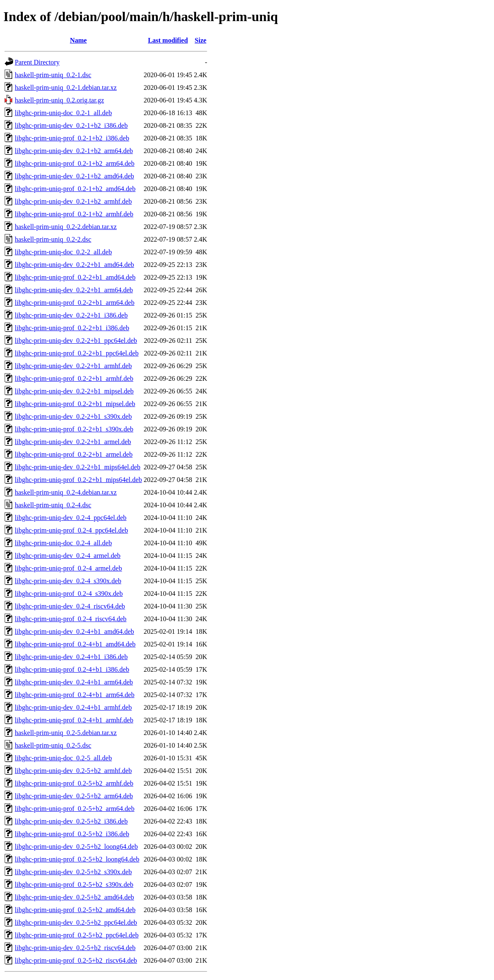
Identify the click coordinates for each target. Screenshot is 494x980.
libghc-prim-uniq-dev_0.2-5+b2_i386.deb (71, 821)
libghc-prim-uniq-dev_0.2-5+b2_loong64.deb (76, 847)
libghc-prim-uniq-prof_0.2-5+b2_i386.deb (72, 834)
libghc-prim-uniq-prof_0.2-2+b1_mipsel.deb (75, 404)
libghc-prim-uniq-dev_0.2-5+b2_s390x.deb (73, 872)
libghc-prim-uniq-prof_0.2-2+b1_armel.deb (74, 454)
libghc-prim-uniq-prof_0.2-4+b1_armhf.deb (74, 720)
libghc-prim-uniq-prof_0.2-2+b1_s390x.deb (74, 429)
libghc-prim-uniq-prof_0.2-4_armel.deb (68, 568)
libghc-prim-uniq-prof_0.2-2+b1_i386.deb (72, 328)
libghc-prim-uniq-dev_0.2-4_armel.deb (68, 556)
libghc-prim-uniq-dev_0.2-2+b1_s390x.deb (73, 416)
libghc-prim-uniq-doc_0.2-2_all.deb (63, 252)
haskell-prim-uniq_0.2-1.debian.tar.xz (66, 87)
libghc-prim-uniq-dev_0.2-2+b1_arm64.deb (74, 290)
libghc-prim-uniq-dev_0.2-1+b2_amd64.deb (74, 176)
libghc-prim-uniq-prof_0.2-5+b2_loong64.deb (77, 859)
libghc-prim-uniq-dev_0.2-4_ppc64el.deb (71, 518)
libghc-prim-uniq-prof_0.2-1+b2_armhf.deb (74, 214)
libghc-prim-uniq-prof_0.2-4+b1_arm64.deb (75, 695)
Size (201, 40)
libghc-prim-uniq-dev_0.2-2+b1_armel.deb (73, 442)
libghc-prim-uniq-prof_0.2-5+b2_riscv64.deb (76, 960)
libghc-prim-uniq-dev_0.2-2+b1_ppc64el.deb (76, 341)
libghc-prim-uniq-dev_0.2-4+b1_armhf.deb (73, 707)
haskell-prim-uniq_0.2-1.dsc (53, 75)
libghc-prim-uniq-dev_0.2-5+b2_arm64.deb (74, 796)
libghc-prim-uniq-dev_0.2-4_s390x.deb (68, 581)
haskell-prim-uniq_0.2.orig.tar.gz (59, 100)
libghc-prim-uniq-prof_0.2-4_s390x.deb (69, 594)
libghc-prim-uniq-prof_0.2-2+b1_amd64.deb (75, 277)
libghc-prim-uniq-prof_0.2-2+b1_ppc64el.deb (77, 353)
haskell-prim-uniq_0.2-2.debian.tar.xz (66, 227)
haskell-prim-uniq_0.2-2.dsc (53, 239)
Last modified (168, 40)
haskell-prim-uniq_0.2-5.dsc (53, 745)
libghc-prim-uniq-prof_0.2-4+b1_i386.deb (72, 669)
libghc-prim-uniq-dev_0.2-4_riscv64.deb (70, 606)
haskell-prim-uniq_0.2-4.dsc (53, 505)
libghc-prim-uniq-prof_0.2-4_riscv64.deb (71, 619)
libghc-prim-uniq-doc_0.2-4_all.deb (63, 543)
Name (78, 40)
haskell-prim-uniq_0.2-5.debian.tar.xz (66, 733)
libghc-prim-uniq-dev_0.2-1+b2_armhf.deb (73, 201)
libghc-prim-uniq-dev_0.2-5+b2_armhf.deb (73, 771)
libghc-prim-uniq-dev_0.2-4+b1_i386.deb (71, 657)
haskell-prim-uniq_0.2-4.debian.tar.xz (66, 492)
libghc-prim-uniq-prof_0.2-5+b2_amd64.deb (75, 910)
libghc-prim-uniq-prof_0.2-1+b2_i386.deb (72, 138)
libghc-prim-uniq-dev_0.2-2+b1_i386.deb (71, 315)
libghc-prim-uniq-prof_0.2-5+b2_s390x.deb (74, 884)
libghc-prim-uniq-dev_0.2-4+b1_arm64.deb (74, 682)
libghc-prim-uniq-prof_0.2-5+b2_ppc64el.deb (77, 935)
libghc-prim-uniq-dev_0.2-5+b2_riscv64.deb (75, 948)
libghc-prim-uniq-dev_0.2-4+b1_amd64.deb (74, 631)
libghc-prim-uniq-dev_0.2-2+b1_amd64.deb (74, 265)
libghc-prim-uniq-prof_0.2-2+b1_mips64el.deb (78, 480)
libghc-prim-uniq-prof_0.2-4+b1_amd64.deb (75, 644)
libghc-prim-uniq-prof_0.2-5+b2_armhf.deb (74, 783)
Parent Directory (37, 62)
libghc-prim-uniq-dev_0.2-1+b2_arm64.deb (74, 151)
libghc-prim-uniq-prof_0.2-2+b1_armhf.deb (74, 378)
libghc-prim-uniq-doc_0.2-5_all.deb (63, 758)
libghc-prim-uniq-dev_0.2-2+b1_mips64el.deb (78, 467)
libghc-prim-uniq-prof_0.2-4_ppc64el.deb (71, 530)
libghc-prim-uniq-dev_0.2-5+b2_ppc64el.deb (76, 922)
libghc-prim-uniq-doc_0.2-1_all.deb (63, 113)
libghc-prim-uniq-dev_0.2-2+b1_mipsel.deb (74, 391)
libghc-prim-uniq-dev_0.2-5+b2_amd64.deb (74, 897)
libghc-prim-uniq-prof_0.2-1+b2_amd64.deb (75, 189)
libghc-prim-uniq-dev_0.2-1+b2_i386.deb (71, 125)
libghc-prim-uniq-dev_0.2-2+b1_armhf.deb (73, 366)
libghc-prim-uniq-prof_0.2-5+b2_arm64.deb (75, 809)
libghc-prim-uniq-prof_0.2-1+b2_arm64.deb (75, 163)
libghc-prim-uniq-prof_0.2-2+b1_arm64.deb (75, 303)
